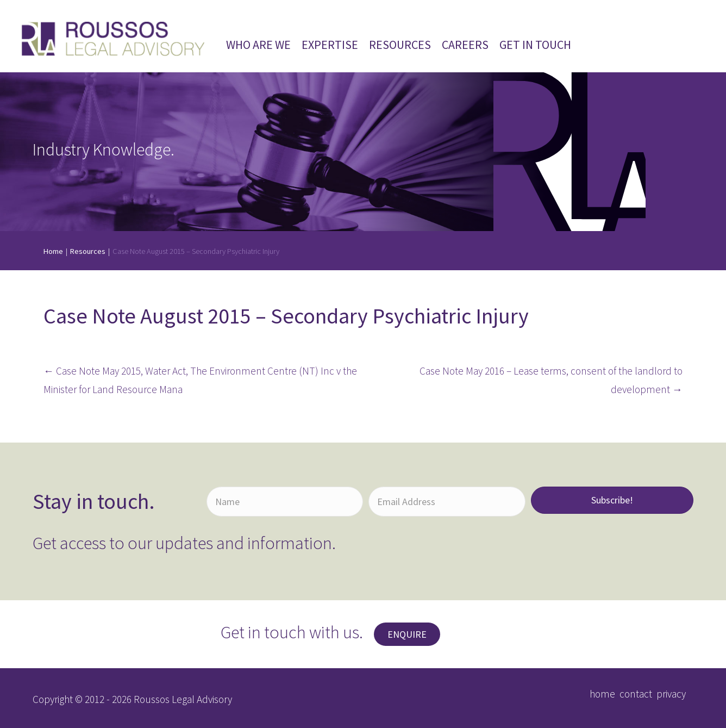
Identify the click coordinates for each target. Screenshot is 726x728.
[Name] (285, 502)
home (602, 694)
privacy (671, 694)
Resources (88, 252)
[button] (612, 500)
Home (53, 252)
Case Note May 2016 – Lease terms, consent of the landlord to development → (551, 380)
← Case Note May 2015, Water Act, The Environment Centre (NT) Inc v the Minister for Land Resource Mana (200, 380)
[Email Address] (447, 502)
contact (636, 694)
